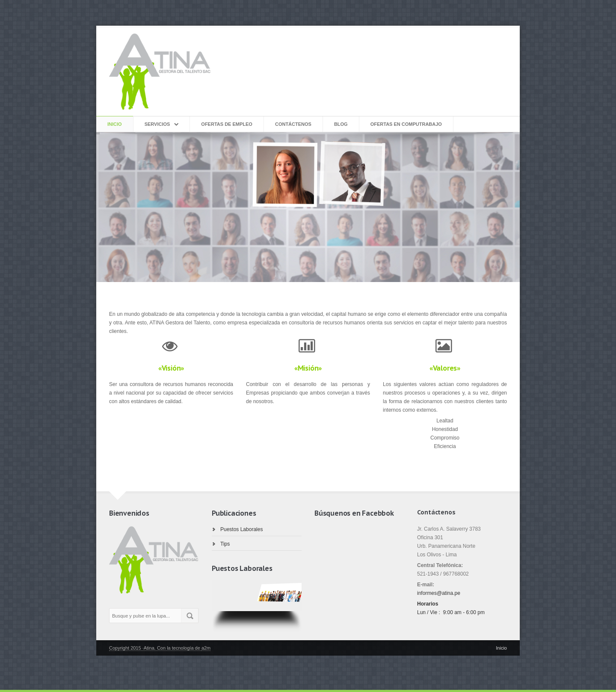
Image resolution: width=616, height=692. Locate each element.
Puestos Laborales (241, 529)
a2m (206, 648)
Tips (225, 544)
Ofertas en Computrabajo (406, 124)
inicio (115, 124)
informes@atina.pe (439, 593)
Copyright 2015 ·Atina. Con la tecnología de (155, 648)
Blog (341, 124)
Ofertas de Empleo (227, 124)
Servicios (157, 124)
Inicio (501, 648)
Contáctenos (293, 124)
